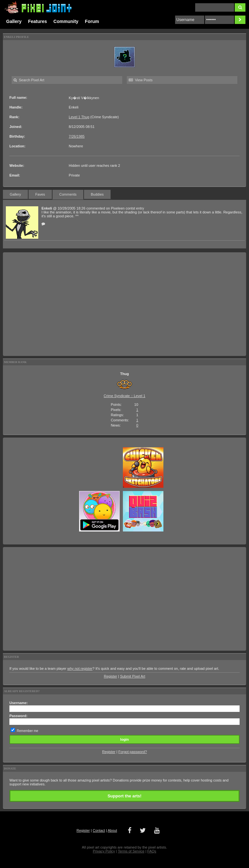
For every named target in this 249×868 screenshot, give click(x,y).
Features (37, 21)
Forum (92, 21)
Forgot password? (133, 752)
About (112, 830)
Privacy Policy (104, 851)
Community (66, 21)
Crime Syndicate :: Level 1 (124, 396)
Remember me (28, 731)
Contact (99, 830)
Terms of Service (131, 851)
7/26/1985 (77, 136)
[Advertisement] (124, 304)
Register (110, 676)
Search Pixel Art (29, 80)
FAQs (152, 851)
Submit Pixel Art (133, 676)
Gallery (14, 21)
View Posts (141, 80)
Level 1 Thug (79, 117)
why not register (80, 668)
